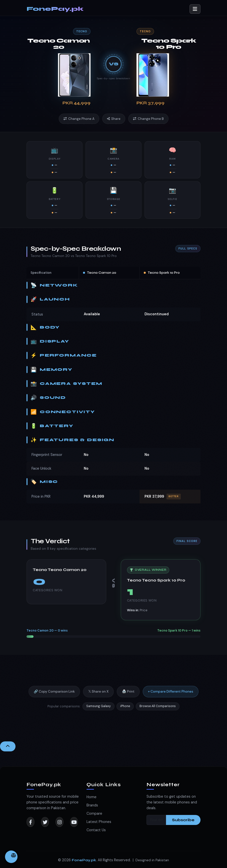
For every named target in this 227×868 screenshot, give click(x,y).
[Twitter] (45, 822)
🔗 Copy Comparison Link (54, 696)
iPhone (125, 710)
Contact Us (96, 830)
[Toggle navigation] (195, 9)
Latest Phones (99, 822)
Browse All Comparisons (158, 710)
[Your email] (156, 820)
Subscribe (183, 820)
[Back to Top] (8, 746)
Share (114, 119)
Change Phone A (79, 119)
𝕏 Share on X (98, 696)
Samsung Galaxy (98, 710)
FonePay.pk (55, 9)
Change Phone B (148, 119)
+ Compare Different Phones (171, 696)
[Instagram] (59, 822)
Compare (94, 813)
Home (91, 797)
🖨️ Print (128, 696)
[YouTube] (74, 822)
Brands (92, 805)
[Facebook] (30, 822)
